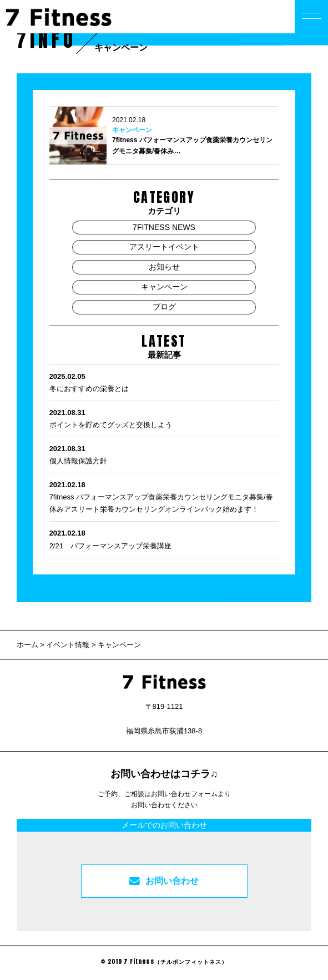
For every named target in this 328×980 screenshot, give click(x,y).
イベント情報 (68, 645)
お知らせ (164, 267)
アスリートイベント (164, 247)
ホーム (29, 645)
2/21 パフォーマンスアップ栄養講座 (164, 538)
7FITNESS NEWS (164, 227)
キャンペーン (132, 130)
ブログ (164, 307)
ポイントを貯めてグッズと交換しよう (164, 418)
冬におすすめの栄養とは (164, 382)
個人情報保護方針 (164, 454)
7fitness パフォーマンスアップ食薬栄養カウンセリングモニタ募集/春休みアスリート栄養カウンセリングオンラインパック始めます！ (164, 496)
